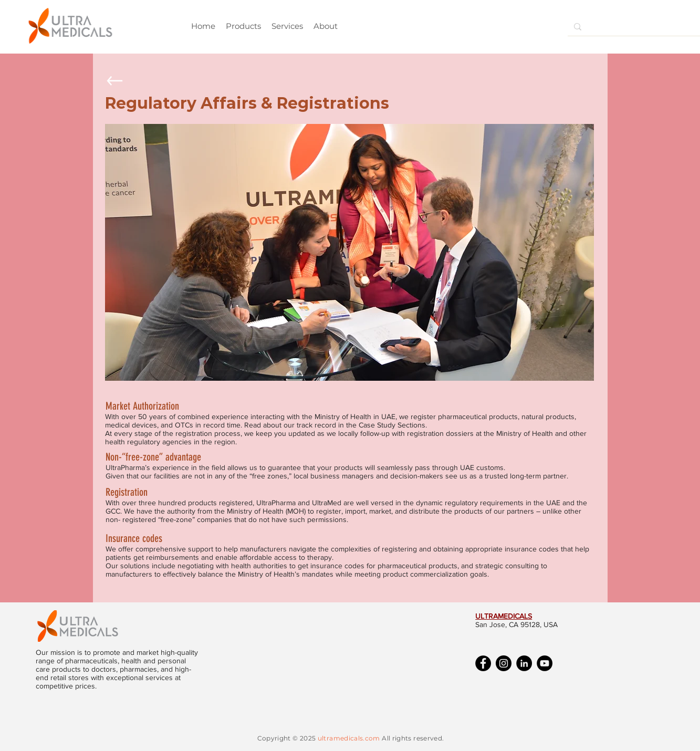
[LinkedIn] (524, 663)
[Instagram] (504, 663)
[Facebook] (483, 663)
